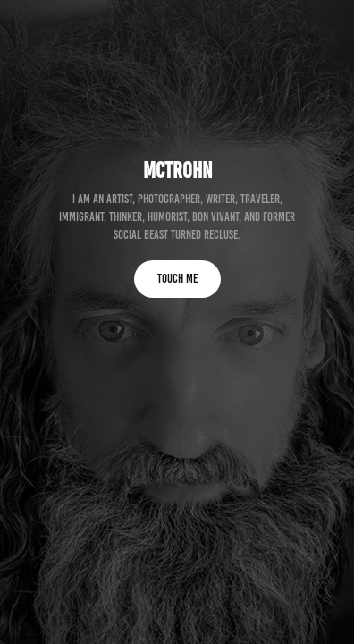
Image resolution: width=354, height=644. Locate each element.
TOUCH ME (177, 279)
